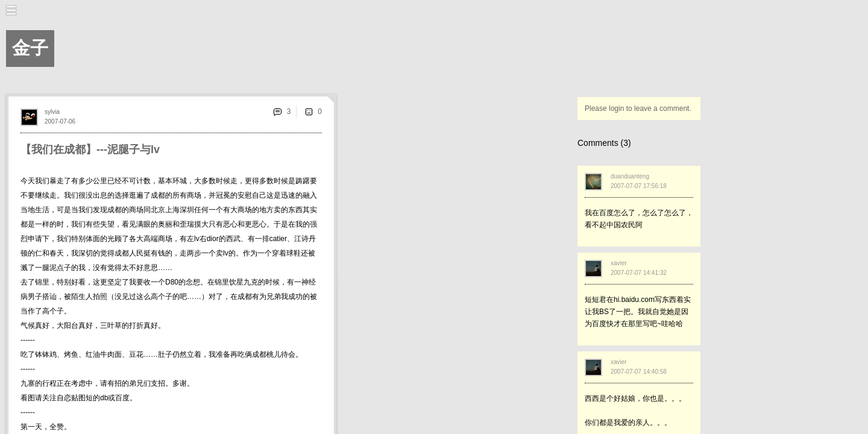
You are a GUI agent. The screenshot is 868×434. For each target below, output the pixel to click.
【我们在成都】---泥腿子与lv (90, 149)
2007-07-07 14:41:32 (639, 273)
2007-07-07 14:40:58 (639, 372)
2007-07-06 (60, 121)
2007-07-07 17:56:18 (639, 186)
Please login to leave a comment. (638, 108)
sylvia (52, 112)
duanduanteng (630, 176)
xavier (619, 263)
